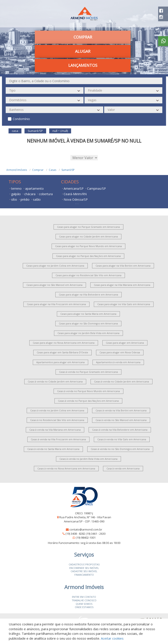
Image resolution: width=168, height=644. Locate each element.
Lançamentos (83, 65)
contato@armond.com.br (86, 529)
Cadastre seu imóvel (84, 571)
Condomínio (21, 119)
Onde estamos (84, 607)
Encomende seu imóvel (84, 568)
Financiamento (84, 575)
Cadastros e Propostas (84, 564)
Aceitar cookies (112, 638)
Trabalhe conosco (84, 600)
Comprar (83, 37)
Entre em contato (84, 597)
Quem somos (84, 604)
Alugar (83, 51)
